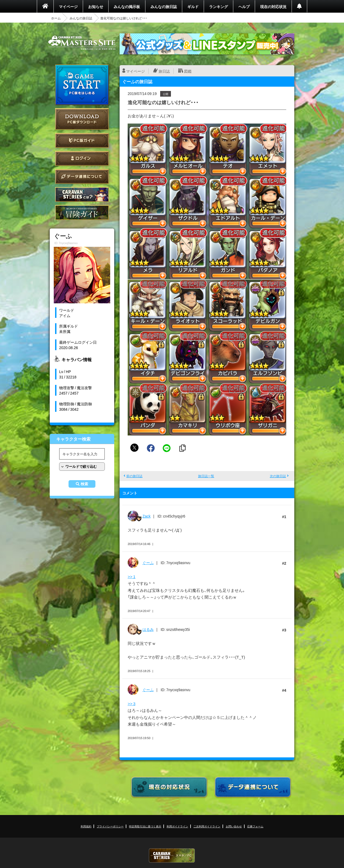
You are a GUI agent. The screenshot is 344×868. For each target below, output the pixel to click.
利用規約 (86, 826)
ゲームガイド (82, 212)
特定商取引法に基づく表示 (145, 826)
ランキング (218, 6)
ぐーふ (148, 563)
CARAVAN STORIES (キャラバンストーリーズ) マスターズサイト (82, 43)
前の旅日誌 (134, 476)
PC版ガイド (82, 140)
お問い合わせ (234, 826)
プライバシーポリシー (110, 826)
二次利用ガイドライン (207, 826)
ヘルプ (244, 6)
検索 (84, 484)
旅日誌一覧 (206, 476)
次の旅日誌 (278, 476)
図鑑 (188, 71)
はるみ (148, 629)
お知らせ (96, 6)
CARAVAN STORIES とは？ (82, 194)
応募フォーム (255, 826)
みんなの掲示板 (127, 6)
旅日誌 (164, 71)
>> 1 (132, 577)
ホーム (56, 18)
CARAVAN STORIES (172, 855)
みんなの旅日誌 (164, 6)
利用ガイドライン (177, 826)
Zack (146, 516)
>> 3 (132, 704)
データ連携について (82, 176)
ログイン (82, 158)
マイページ (68, 6)
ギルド (193, 6)
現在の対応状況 (273, 6)
